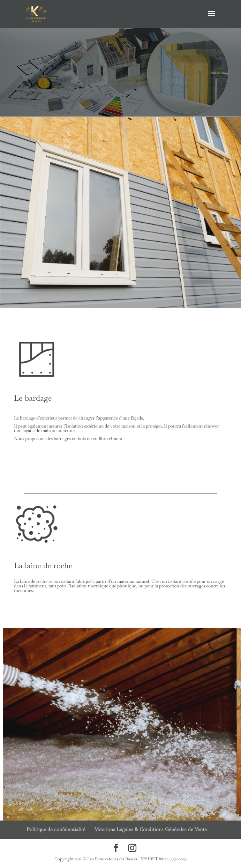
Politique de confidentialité (56, 829)
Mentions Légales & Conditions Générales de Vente (150, 829)
